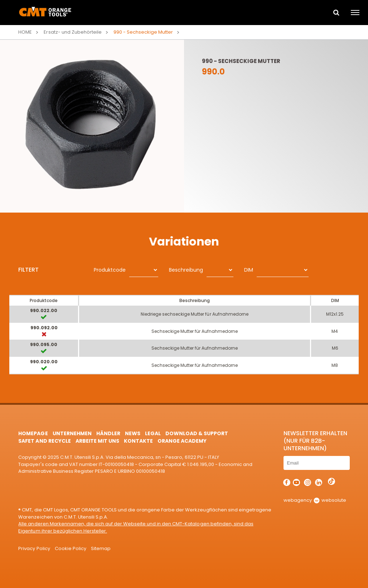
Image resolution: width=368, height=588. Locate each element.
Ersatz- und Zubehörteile (72, 32)
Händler (108, 433)
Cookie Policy (71, 548)
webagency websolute (315, 500)
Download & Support (197, 433)
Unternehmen (72, 433)
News (133, 433)
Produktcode (110, 270)
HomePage (33, 433)
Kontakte (138, 441)
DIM (249, 270)
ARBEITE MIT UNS (97, 441)
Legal (153, 433)
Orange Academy (182, 441)
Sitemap (101, 548)
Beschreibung (186, 270)
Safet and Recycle (44, 441)
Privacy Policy (34, 548)
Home (25, 32)
